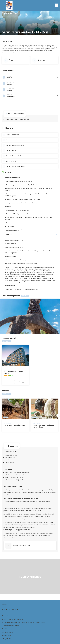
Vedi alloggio (21, 382)
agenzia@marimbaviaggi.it (11, 626)
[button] (8, 53)
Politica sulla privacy (7, 632)
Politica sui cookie (6, 636)
